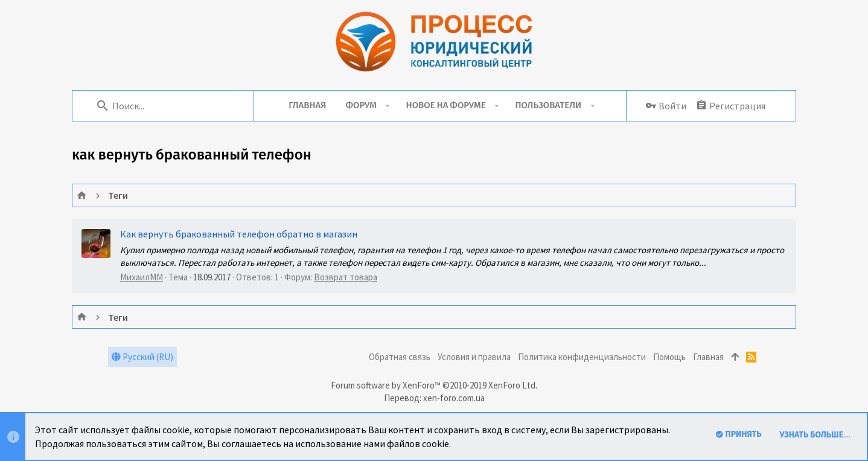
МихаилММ (142, 277)
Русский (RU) (142, 357)
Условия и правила (474, 357)
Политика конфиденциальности (582, 357)
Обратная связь (400, 357)
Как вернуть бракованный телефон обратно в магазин (239, 234)
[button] (388, 106)
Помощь (669, 357)
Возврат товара (346, 277)
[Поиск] (169, 106)
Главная (708, 357)
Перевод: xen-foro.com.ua (434, 398)
